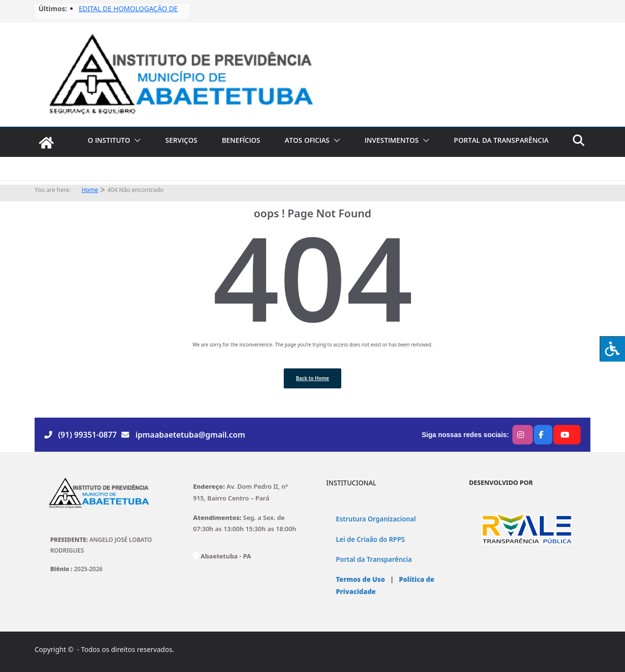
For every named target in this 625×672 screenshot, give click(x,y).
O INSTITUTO (109, 140)
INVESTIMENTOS (392, 140)
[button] (136, 140)
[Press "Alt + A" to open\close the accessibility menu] (612, 349)
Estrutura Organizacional (376, 519)
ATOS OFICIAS (307, 140)
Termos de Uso (361, 579)
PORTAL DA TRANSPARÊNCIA (501, 140)
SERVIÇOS (181, 140)
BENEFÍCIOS (241, 140)
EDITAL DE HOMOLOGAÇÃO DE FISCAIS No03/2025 (128, 13)
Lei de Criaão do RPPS (370, 539)
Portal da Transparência (374, 559)
